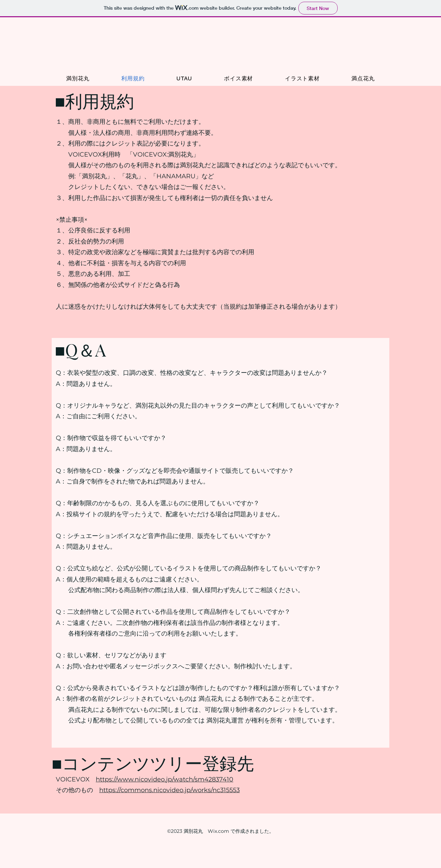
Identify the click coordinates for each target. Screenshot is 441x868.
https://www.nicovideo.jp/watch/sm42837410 (165, 779)
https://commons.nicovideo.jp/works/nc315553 (170, 790)
